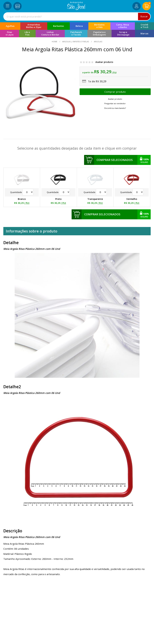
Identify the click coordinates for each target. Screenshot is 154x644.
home (55, 42)
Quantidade (22, 192)
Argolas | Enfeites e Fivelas (76, 42)
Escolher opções (115, 92)
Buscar (144, 16)
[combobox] (77, 16)
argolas (98, 42)
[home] (76, 9)
